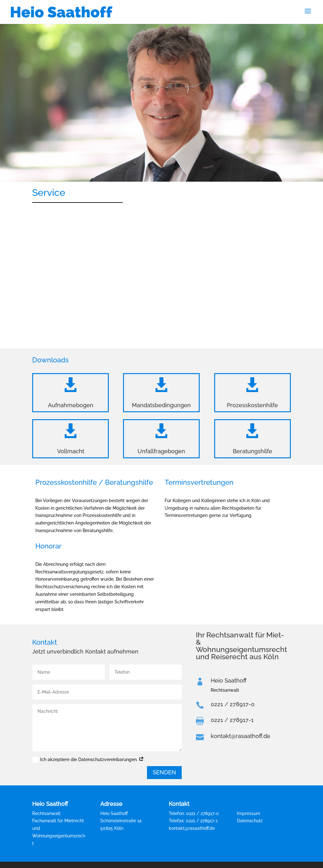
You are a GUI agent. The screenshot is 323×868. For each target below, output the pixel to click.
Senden (164, 772)
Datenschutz (250, 821)
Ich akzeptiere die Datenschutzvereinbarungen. (88, 760)
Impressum (249, 813)
